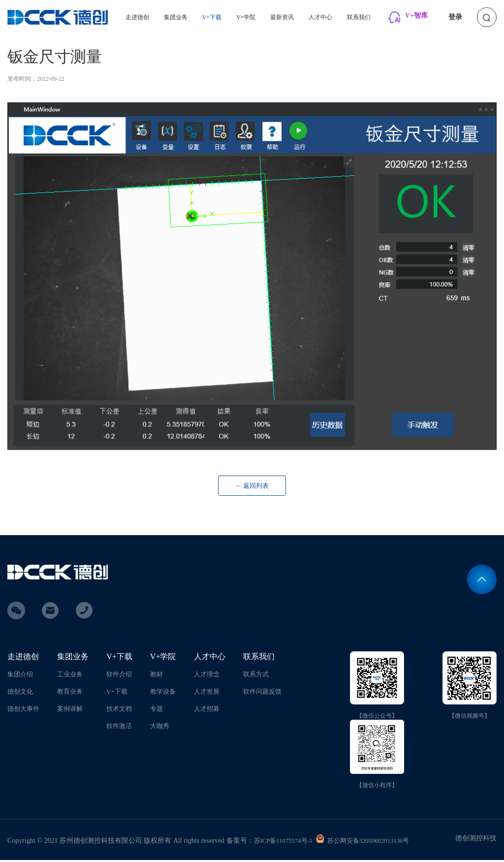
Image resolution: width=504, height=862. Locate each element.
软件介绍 (119, 676)
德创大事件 (25, 711)
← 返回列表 (252, 487)
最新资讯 (282, 17)
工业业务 (72, 676)
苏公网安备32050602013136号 (376, 843)
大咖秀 (159, 728)
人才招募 (206, 711)
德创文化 (21, 693)
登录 (455, 17)
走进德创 (137, 17)
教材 (156, 676)
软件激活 (119, 728)
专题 (156, 711)
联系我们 (359, 17)
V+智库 (416, 16)
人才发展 (206, 693)
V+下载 (212, 17)
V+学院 (246, 17)
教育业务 (72, 693)
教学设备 (163, 693)
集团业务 (176, 17)
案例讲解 (72, 711)
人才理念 (206, 676)
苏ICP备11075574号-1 (286, 843)
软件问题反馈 (261, 693)
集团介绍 (21, 676)
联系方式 (254, 676)
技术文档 (119, 711)
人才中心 (320, 17)
